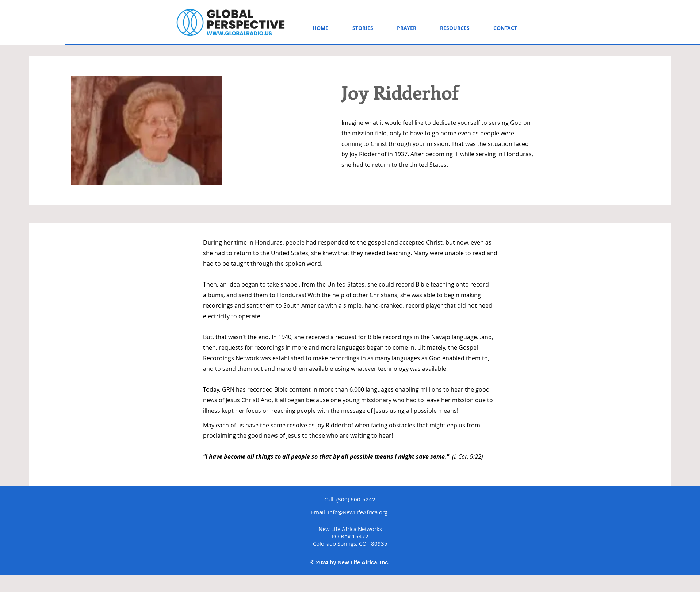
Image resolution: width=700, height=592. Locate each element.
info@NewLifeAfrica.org (358, 512)
